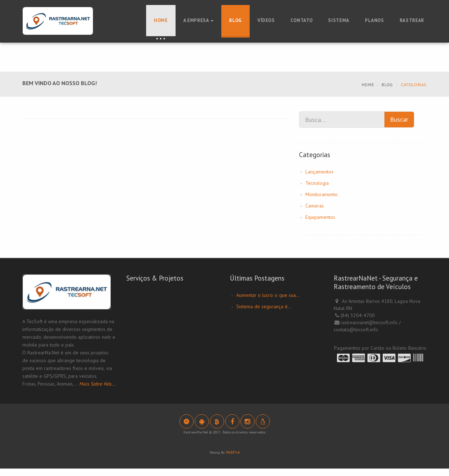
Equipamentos (320, 217)
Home (161, 20)
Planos (375, 20)
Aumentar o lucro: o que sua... (268, 295)
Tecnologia (317, 183)
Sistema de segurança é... (264, 306)
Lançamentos (319, 172)
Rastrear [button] (412, 20)
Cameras (315, 206)
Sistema (339, 20)
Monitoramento (321, 194)
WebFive (233, 460)
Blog (235, 20)
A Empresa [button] (199, 20)
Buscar (399, 119)
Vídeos (266, 20)
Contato (302, 20)
